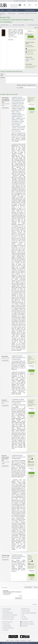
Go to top (35, 606)
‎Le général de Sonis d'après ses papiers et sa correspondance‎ (18, 359)
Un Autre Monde (29, 34)
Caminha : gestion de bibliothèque (29, 614)
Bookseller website (25, 612)
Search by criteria (14, 7)
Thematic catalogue (6, 610)
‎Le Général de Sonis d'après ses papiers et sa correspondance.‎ (18, 458)
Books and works (10, 11)
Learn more (33, 643)
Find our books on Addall (7, 620)
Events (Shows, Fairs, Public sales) (9, 616)
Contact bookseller (30, 54)
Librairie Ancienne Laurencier (30, 558)
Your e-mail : (2, 75)
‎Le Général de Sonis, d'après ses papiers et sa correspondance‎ (18, 558)
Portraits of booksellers (8, 614)
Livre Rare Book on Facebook (27, 625)
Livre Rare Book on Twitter (26, 623)
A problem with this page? (7, 629)
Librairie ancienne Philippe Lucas (31, 359)
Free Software (25, 620)
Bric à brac (24, 618)
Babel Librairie (31, 457)
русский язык (23, 642)
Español (29, 642)
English (8, 642)
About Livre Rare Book (7, 623)
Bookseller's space (32, 1)
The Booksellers (19, 11)
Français (12, 642)
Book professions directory (30, 11)
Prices (23, 616)
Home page (2, 11)
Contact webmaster (6, 627)
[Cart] (24, 5)
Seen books (4, 589)
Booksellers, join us (25, 610)
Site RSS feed (24, 627)
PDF (36, 28)
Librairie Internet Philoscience (31, 100)
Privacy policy (5, 631)
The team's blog (5, 625)
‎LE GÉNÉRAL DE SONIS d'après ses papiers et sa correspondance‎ (18, 402)
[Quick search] (15, 5)
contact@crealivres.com (31, 50)
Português (17, 642)
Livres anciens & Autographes (31, 402)
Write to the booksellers (20, 1)
